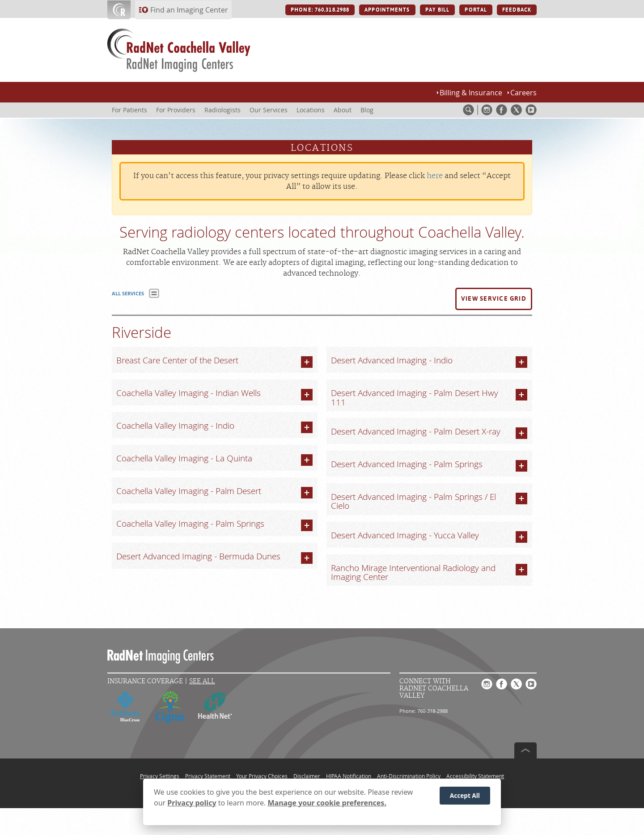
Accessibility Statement (475, 776)
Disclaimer (307, 776)
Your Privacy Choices (262, 776)
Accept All (465, 795)
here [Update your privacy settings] (435, 176)
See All (202, 681)
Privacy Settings (160, 776)
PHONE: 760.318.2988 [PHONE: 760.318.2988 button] (320, 10)
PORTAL (476, 10)
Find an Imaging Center (189, 10)
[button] (494, 299)
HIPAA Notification (349, 776)
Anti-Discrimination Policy (409, 776)
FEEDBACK (517, 10)
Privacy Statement (208, 776)
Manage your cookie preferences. (327, 803)
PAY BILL (438, 10)
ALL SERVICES (128, 293)
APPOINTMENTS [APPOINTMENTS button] (387, 10)
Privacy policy (192, 803)
